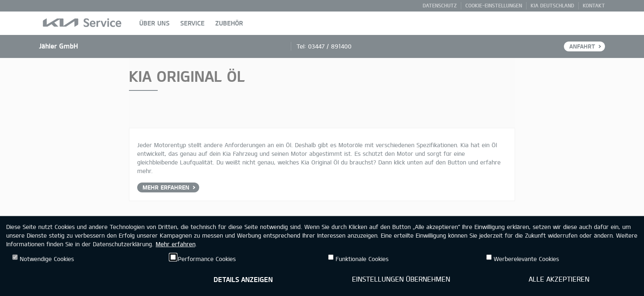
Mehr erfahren (175, 244)
